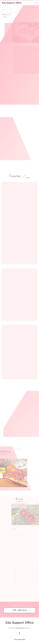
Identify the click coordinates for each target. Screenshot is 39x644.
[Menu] (37, 3)
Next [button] (27, 476)
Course (15, 176)
